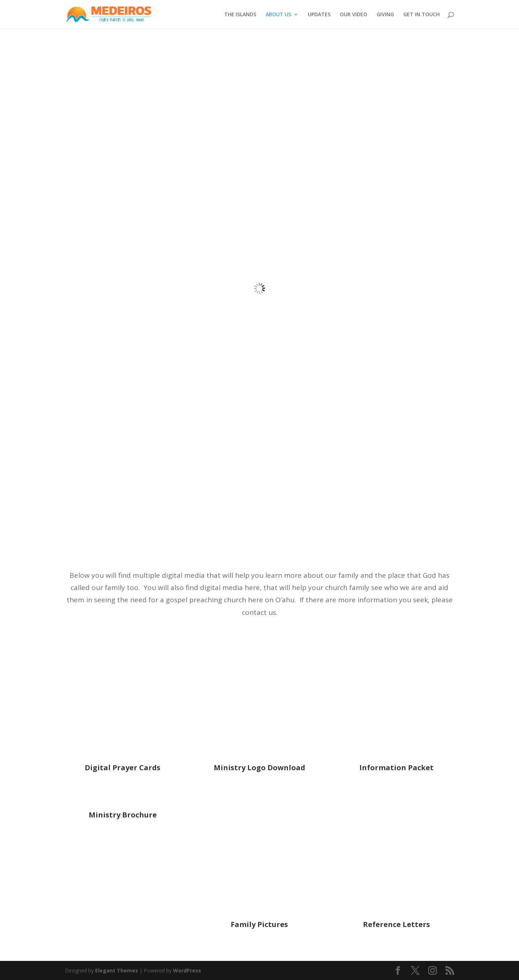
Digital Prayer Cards (123, 768)
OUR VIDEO (354, 15)
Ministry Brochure (123, 815)
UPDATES (319, 15)
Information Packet (396, 768)
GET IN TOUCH (422, 15)
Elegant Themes (117, 970)
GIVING (385, 15)
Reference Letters (396, 924)
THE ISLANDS (240, 15)
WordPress (187, 970)
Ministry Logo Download (259, 768)
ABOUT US (278, 15)
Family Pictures (259, 924)
